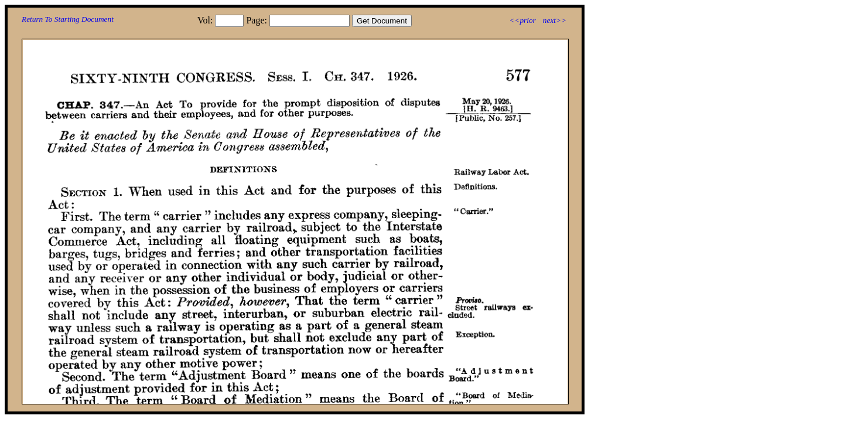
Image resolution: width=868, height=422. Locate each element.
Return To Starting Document (68, 19)
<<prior (522, 20)
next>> (555, 20)
